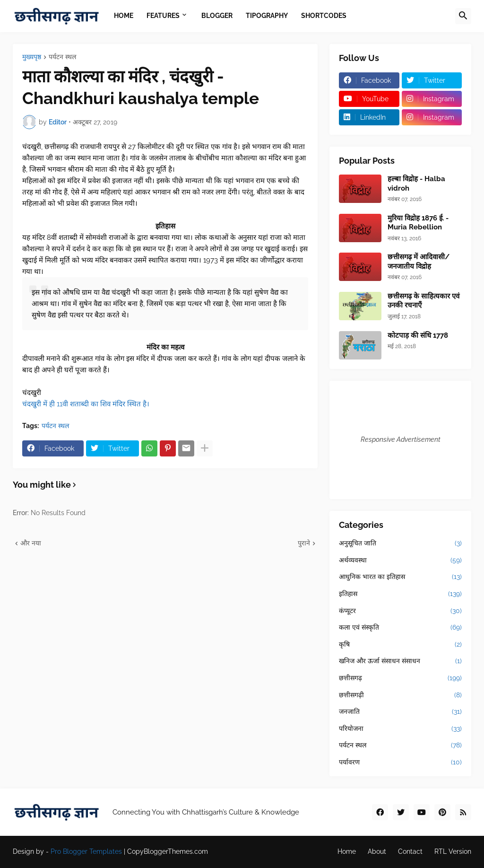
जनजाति (400, 712)
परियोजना (400, 729)
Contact (410, 851)
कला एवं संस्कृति (400, 628)
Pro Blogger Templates (86, 851)
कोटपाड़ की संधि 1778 (418, 335)
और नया (31, 543)
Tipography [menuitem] (267, 16)
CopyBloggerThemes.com (168, 851)
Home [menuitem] (124, 16)
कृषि (400, 645)
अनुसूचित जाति (400, 544)
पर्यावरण (400, 763)
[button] (463, 16)
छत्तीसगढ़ (400, 678)
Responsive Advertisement (401, 439)
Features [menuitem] (163, 16)
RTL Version (453, 851)
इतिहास (400, 594)
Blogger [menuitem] (217, 16)
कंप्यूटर (400, 611)
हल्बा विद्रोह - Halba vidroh (416, 184)
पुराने (304, 543)
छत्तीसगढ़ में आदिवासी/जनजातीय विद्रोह (419, 262)
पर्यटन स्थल (62, 57)
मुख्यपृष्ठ (32, 57)
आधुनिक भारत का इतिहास (400, 577)
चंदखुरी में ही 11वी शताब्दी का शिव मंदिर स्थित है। (86, 404)
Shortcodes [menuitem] (324, 16)
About (377, 851)
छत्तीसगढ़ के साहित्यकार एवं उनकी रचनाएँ (423, 301)
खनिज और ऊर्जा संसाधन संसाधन (400, 661)
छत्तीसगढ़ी (400, 695)
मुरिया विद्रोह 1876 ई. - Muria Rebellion (418, 223)
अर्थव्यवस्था (400, 561)
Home (347, 851)
